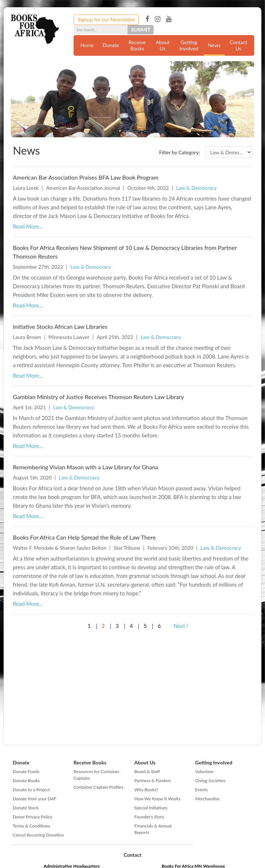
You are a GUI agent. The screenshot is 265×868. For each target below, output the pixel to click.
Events (201, 790)
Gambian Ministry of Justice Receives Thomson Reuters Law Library (99, 397)
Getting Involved (189, 45)
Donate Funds (26, 771)
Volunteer (204, 771)
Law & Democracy (196, 188)
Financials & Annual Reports (153, 829)
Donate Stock (26, 808)
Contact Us (238, 45)
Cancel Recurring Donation (38, 835)
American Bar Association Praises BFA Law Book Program (86, 177)
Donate (111, 45)
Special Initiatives (151, 808)
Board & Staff (147, 771)
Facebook (147, 19)
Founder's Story (149, 817)
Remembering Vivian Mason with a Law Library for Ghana (86, 467)
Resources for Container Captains (96, 775)
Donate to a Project (31, 790)
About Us (162, 45)
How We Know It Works (158, 799)
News (214, 45)
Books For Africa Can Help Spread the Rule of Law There (84, 537)
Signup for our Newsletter (106, 19)
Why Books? (146, 790)
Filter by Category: (180, 152)
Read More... (28, 226)
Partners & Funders (153, 781)
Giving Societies (210, 781)
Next (181, 626)
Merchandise (207, 799)
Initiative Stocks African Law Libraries (60, 326)
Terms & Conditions (31, 826)
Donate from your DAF (34, 799)
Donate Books (26, 781)
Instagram (158, 19)
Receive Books (137, 45)
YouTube (169, 19)
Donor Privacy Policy (32, 817)
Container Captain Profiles (98, 787)
